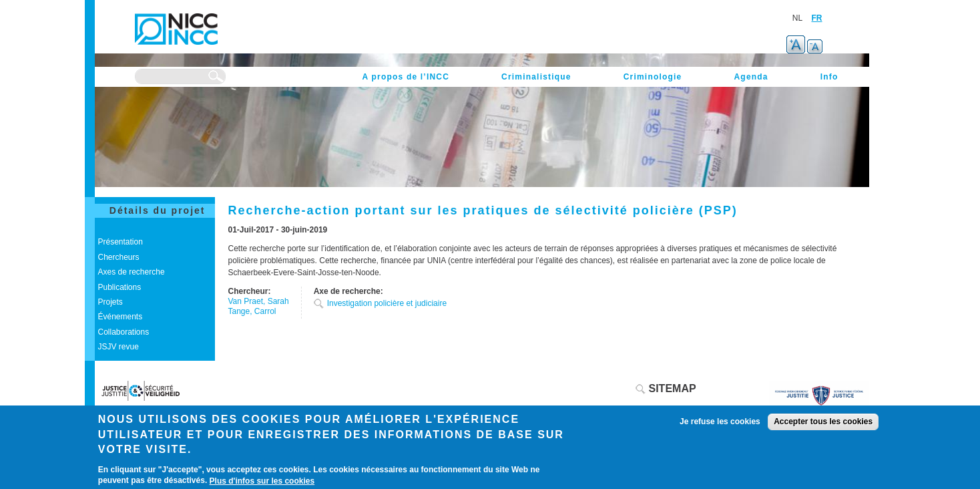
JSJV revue (118, 347)
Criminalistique (536, 77)
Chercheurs (119, 257)
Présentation (120, 242)
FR (817, 18)
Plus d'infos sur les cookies (262, 481)
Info (829, 77)
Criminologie (653, 77)
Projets (110, 302)
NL (797, 18)
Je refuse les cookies (720, 422)
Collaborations (124, 332)
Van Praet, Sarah (259, 301)
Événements (120, 317)
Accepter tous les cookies (823, 422)
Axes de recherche (132, 272)
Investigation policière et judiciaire (387, 303)
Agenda (751, 77)
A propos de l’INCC (406, 77)
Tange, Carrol (252, 311)
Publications (120, 287)
